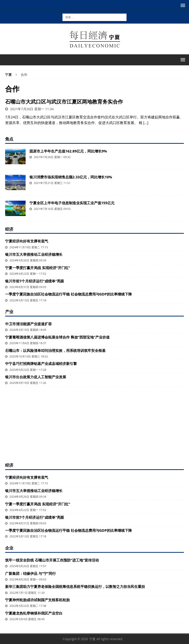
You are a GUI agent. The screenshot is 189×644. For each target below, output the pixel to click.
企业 (9, 548)
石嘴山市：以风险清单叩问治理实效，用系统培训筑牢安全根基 (55, 350)
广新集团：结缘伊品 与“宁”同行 (30, 573)
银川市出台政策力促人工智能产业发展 (36, 377)
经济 (9, 229)
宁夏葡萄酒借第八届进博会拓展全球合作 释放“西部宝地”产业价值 (57, 337)
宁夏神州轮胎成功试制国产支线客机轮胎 (37, 600)
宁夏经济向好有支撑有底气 (27, 241)
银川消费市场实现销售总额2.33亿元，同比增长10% (71, 177)
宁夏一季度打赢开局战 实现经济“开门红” (38, 268)
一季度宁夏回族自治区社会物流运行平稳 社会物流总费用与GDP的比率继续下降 (69, 294)
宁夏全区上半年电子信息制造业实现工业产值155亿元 (72, 203)
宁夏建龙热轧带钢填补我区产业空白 (34, 613)
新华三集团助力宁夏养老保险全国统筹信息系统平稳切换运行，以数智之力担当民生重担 (75, 586)
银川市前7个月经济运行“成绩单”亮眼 (35, 281)
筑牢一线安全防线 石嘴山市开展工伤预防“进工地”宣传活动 (52, 560)
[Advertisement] (94, 424)
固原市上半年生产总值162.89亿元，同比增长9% (68, 151)
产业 (9, 312)
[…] (146, 123)
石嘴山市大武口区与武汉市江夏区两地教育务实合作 (64, 102)
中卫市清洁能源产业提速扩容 (28, 324)
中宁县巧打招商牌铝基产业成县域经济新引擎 (41, 364)
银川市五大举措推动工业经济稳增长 (34, 254)
